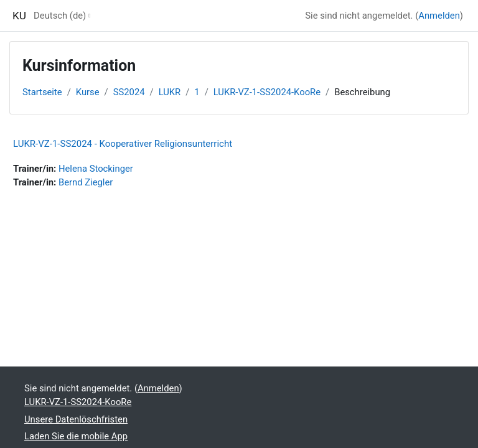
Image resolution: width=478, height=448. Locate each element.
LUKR (170, 92)
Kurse (88, 92)
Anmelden (439, 16)
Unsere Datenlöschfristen (76, 419)
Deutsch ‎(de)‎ (60, 16)
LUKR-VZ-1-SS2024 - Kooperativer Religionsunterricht (123, 144)
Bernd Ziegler (86, 182)
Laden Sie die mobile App (76, 436)
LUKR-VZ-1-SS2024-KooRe (267, 92)
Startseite (42, 92)
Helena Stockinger (96, 169)
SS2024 (129, 92)
